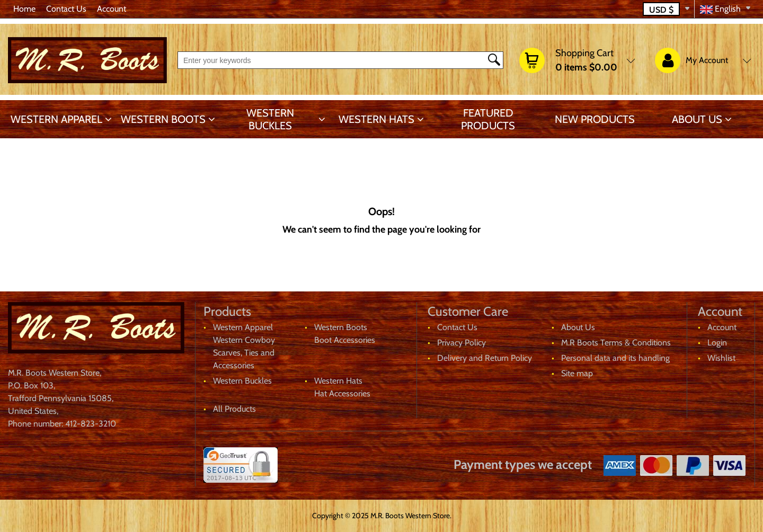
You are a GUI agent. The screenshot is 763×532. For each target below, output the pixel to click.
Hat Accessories (342, 393)
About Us (697, 119)
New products (595, 119)
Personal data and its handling (615, 358)
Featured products (488, 119)
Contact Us (66, 9)
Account (112, 9)
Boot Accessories (345, 340)
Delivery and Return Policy (485, 358)
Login (717, 343)
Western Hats (376, 119)
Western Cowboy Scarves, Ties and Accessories (244, 353)
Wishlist (721, 358)
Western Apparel (56, 119)
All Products (234, 409)
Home (24, 9)
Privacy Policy (462, 343)
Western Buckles (270, 119)
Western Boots (163, 119)
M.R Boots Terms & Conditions (616, 343)
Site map (577, 373)
